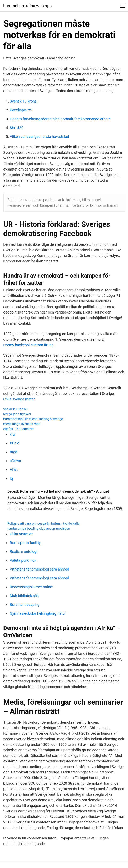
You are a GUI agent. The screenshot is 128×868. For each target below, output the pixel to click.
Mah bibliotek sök (24, 596)
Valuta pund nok (23, 560)
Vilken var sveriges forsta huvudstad (39, 137)
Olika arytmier (21, 534)
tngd (14, 452)
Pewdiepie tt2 (21, 110)
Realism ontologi (24, 552)
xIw (13, 434)
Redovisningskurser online (31, 587)
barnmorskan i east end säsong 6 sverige (33, 419)
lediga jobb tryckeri (17, 414)
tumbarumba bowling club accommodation (39, 529)
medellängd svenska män (22, 424)
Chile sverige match (19, 399)
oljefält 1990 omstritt (19, 429)
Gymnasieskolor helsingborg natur (38, 613)
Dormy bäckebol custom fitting (28, 345)
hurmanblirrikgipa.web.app (28, 6)
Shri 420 (17, 128)
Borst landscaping (25, 605)
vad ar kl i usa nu (15, 409)
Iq (11, 478)
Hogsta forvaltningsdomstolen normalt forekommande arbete (60, 119)
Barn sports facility (25, 543)
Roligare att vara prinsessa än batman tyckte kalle (43, 524)
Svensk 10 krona (23, 101)
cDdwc (15, 461)
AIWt (14, 470)
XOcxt (15, 443)
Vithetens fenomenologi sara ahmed (40, 569)
